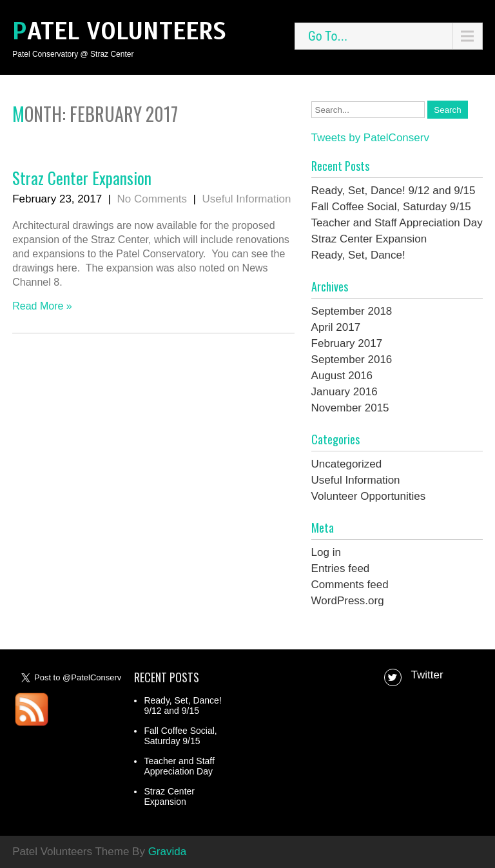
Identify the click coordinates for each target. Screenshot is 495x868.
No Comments (152, 199)
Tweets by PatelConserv (370, 138)
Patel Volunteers (119, 31)
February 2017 (347, 343)
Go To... (328, 36)
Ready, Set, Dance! (358, 255)
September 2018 (352, 311)
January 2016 (345, 392)
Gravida (168, 852)
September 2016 (352, 360)
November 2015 (350, 408)
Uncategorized (347, 464)
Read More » (42, 306)
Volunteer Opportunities (369, 496)
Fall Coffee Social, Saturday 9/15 (391, 207)
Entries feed (341, 568)
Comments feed (350, 585)
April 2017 (336, 327)
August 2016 (342, 376)
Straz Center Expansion (82, 178)
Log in (326, 552)
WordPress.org (348, 601)
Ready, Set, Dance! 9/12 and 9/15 (393, 191)
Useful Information (246, 199)
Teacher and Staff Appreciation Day (397, 223)
